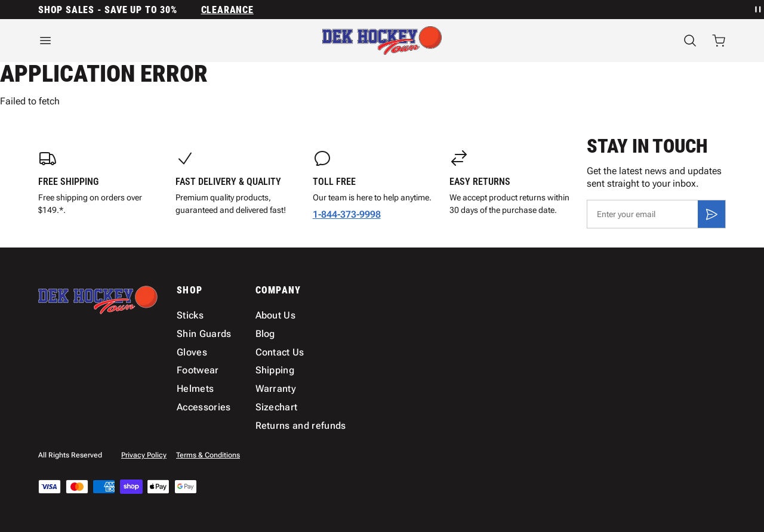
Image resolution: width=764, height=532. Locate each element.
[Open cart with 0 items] (719, 41)
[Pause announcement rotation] (757, 10)
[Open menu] (143, 41)
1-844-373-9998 (347, 214)
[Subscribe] (711, 214)
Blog (265, 334)
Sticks (190, 315)
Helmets (195, 389)
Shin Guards (204, 334)
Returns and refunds (301, 426)
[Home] (382, 41)
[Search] (690, 41)
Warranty (276, 389)
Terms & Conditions (208, 455)
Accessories (204, 407)
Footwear (198, 370)
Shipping (275, 370)
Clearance (227, 10)
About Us (276, 315)
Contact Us (280, 352)
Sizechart (277, 407)
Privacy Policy (144, 455)
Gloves (192, 352)
